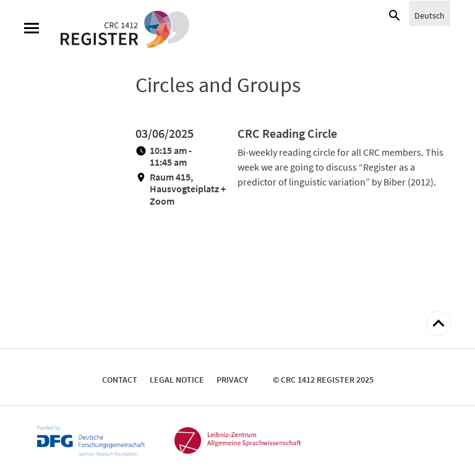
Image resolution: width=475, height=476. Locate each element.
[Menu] (32, 30)
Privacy (232, 380)
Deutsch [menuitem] (430, 15)
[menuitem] (430, 15)
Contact (120, 380)
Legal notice (177, 380)
